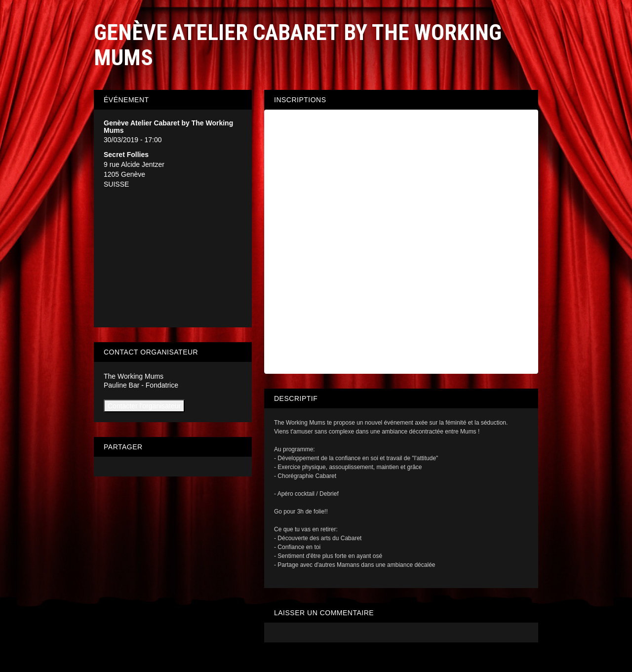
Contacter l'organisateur (144, 406)
